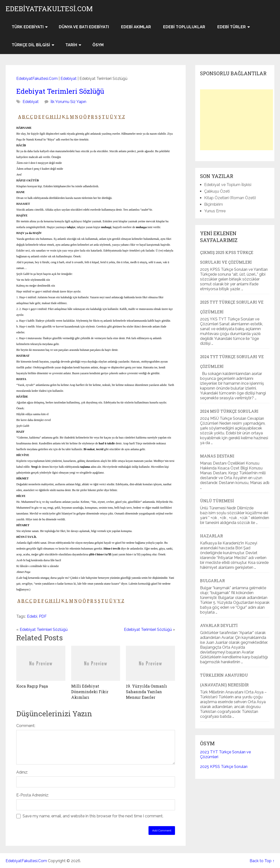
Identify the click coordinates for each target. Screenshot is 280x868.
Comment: (26, 726)
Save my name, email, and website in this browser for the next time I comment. (93, 816)
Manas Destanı (217, 456)
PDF (43, 616)
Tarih (71, 45)
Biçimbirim (214, 204)
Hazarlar (211, 536)
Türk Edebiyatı (28, 27)
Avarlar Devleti (219, 625)
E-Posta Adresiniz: (33, 795)
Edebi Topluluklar (184, 27)
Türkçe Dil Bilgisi (31, 45)
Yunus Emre (215, 211)
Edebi (32, 616)
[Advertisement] (236, 120)
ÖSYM (98, 45)
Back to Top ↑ (262, 861)
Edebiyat (69, 79)
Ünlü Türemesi (217, 501)
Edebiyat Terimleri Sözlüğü (60, 91)
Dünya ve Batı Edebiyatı (84, 27)
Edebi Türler (232, 27)
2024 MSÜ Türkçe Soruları (229, 411)
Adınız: (22, 772)
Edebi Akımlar (136, 27)
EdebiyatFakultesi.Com (49, 9)
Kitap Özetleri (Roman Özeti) (230, 198)
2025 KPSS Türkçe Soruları (224, 767)
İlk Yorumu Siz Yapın (68, 102)
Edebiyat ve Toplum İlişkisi (228, 185)
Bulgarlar (212, 581)
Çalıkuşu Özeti (217, 191)
